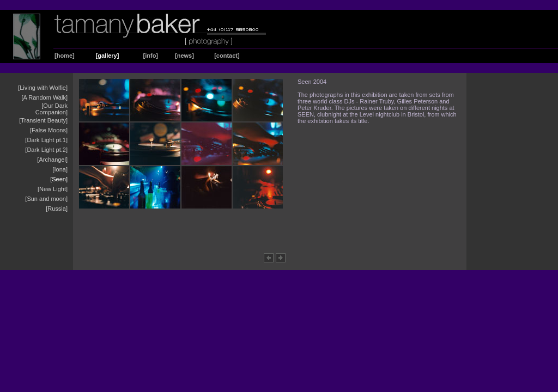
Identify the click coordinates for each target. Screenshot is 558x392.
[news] (184, 56)
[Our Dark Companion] (51, 109)
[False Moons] (49, 130)
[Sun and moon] (46, 199)
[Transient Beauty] (43, 120)
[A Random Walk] (44, 97)
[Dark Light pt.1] (46, 140)
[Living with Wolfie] (43, 88)
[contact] (227, 56)
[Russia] (57, 209)
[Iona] (60, 169)
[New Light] (53, 189)
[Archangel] (52, 160)
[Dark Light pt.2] (46, 150)
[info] (151, 56)
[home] (65, 56)
